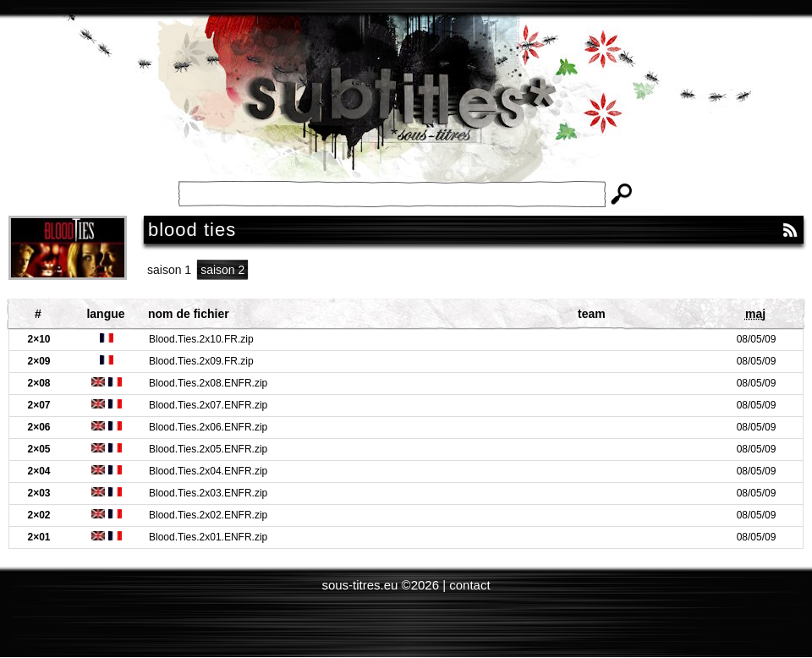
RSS (790, 230)
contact (469, 585)
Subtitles (406, 110)
